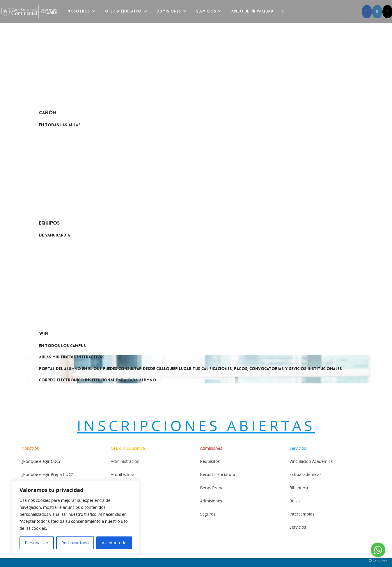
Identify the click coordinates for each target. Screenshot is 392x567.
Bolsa (295, 501)
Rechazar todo (75, 543)
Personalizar (37, 543)
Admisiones (211, 501)
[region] (76, 518)
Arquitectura (123, 474)
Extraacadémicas (306, 474)
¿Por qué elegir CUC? (41, 461)
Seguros (208, 514)
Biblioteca (299, 488)
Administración (125, 461)
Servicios (298, 527)
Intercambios (302, 514)
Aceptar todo (114, 543)
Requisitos (210, 461)
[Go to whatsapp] (378, 550)
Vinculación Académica (311, 461)
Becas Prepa (212, 488)
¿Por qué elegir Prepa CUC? (47, 474)
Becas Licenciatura (218, 474)
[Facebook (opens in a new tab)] (367, 12)
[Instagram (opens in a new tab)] (377, 12)
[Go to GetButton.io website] (378, 561)
